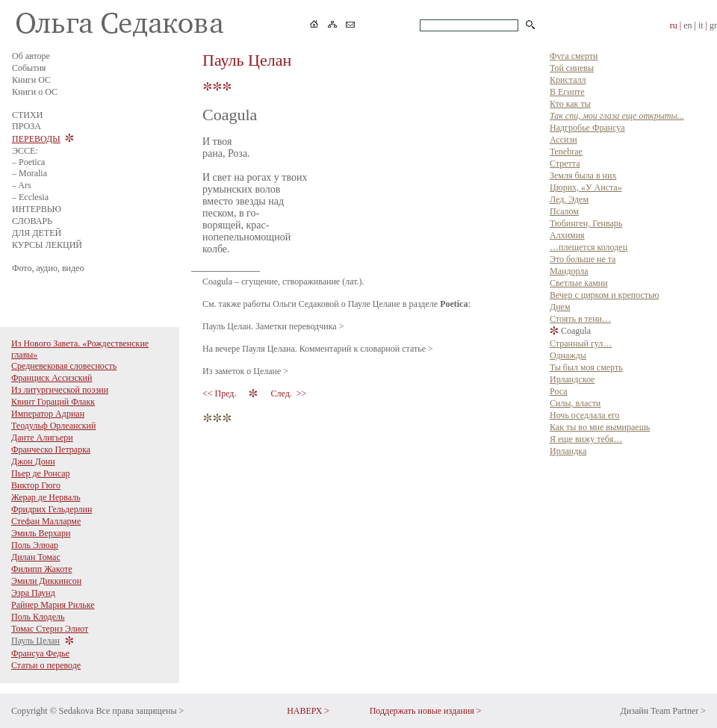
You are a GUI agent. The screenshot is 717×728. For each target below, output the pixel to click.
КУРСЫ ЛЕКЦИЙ (47, 245)
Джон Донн (33, 461)
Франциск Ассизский (52, 378)
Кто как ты (570, 104)
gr (713, 25)
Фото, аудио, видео (48, 268)
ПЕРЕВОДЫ (36, 139)
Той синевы (572, 68)
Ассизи (564, 140)
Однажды (568, 355)
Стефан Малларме (46, 521)
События (29, 68)
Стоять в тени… (580, 319)
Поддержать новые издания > (426, 711)
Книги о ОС (35, 92)
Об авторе (31, 56)
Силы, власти (575, 403)
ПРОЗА (27, 126)
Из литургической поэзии (60, 390)
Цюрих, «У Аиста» (586, 187)
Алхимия (567, 235)
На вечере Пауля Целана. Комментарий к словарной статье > (318, 349)
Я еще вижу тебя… (586, 439)
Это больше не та (583, 259)
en (687, 25)
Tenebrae (566, 152)
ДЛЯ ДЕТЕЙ (37, 233)
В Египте (567, 92)
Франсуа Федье (40, 653)
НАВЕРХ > (308, 711)
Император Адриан (48, 414)
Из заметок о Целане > (245, 371)
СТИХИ (27, 115)
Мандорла (569, 271)
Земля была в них (583, 175)
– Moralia (30, 173)
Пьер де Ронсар (41, 473)
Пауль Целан (35, 641)
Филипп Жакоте (42, 569)
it (701, 25)
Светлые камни (579, 283)
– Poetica (28, 162)
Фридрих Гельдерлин (52, 509)
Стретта (565, 164)
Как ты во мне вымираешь (600, 427)
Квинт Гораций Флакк (53, 402)
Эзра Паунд (33, 593)
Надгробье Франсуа (587, 128)
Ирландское (572, 379)
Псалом (564, 211)
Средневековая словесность (64, 366)
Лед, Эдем (569, 199)
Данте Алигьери (42, 438)
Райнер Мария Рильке (53, 605)
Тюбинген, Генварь (586, 223)
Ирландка (568, 451)
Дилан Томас (36, 557)
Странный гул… (581, 343)
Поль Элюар (35, 545)
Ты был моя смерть (586, 367)
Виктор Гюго (36, 485)
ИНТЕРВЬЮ (37, 209)
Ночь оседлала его (585, 415)
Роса (558, 391)
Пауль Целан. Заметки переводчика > (273, 326)
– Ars (22, 185)
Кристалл (568, 80)
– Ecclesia (30, 197)
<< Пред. (220, 393)
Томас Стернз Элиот (50, 629)
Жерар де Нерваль (46, 497)
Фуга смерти (574, 56)
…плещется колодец (589, 247)
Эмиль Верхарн (41, 533)
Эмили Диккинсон (46, 581)
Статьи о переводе (46, 665)
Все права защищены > (140, 711)
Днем (560, 307)
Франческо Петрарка (51, 449)
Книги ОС (31, 80)
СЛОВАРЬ (32, 221)
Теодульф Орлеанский (53, 426)
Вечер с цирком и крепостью (604, 295)
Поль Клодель (38, 617)
